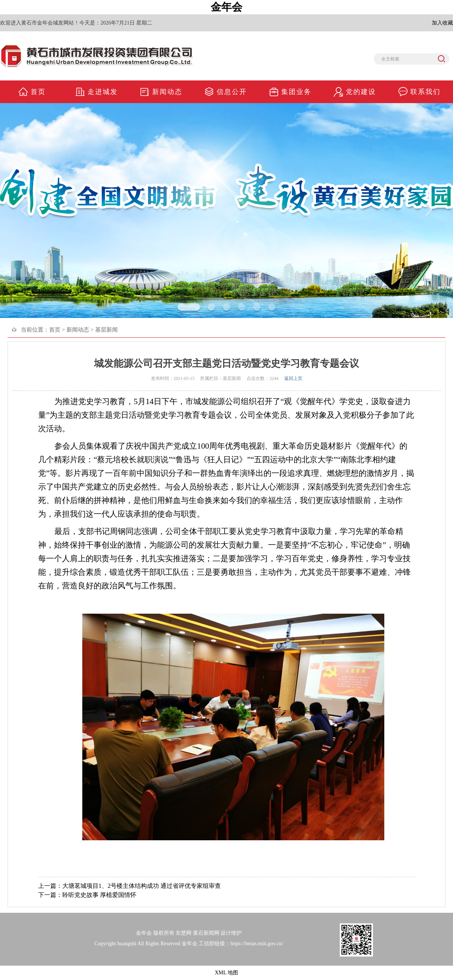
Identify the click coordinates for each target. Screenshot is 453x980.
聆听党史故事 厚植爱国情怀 (99, 895)
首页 (55, 330)
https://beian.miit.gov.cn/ (257, 944)
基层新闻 (106, 330)
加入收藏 (442, 23)
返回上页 (293, 378)
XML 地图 (226, 973)
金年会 (226, 7)
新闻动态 (78, 330)
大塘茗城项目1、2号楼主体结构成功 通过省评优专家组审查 (142, 886)
